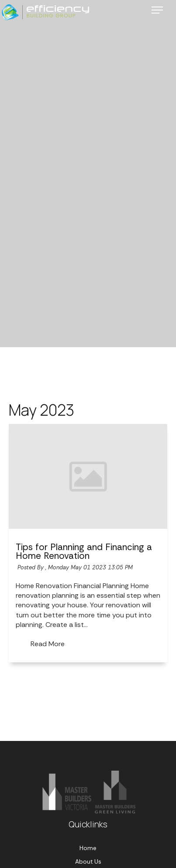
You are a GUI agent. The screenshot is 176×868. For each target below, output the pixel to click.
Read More (48, 644)
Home (88, 848)
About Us (88, 862)
